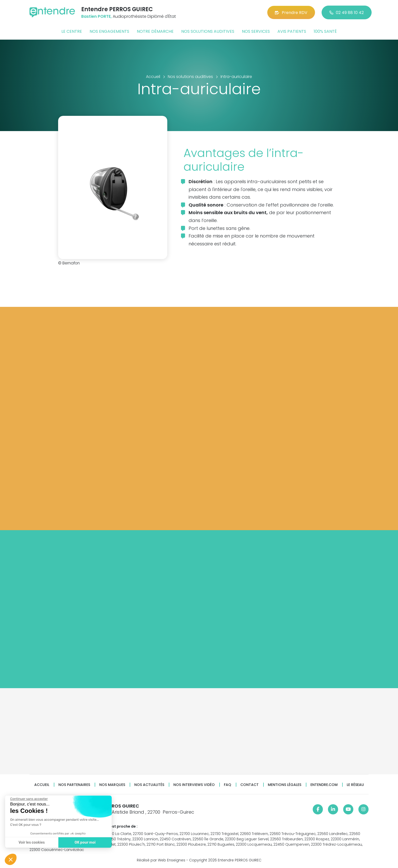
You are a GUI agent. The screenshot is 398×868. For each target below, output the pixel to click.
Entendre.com (324, 785)
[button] (11, 859)
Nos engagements (109, 31)
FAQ (228, 785)
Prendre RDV (291, 13)
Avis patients (292, 31)
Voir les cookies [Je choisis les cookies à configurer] (32, 842)
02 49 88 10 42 (347, 13)
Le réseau (355, 785)
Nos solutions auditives (208, 31)
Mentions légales (285, 785)
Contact (250, 785)
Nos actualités (149, 785)
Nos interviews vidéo (194, 785)
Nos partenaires (74, 785)
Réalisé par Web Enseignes (161, 860)
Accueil (42, 785)
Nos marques (112, 785)
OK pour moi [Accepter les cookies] (85, 842)
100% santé (325, 31)
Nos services (256, 31)
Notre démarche (155, 31)
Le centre (72, 31)
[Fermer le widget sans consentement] (29, 799)
